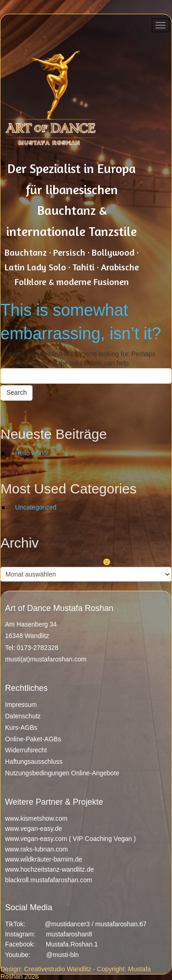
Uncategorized (36, 507)
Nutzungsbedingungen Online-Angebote (62, 773)
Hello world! (32, 453)
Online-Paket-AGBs (33, 739)
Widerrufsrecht (26, 750)
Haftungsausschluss (34, 762)
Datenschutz (23, 716)
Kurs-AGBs (21, 728)
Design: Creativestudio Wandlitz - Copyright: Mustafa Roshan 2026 (76, 973)
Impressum (21, 705)
